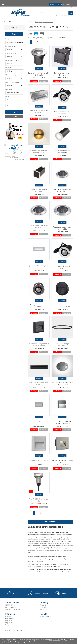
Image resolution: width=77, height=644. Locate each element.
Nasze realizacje (10, 607)
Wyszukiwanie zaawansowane (65, 16)
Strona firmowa (12, 603)
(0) (60, 4)
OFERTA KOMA (10, 605)
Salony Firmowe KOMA (13, 609)
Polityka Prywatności (12, 625)
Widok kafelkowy (36, 34)
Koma (5, 22)
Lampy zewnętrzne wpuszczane (15, 42)
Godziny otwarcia (41, 593)
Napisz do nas (67, 593)
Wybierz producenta (14, 93)
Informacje (10, 614)
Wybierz (14, 49)
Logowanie (9, 623)
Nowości (43, 607)
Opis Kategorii (51, 522)
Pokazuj (52, 38)
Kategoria (8, 39)
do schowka (43, 81)
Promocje (43, 605)
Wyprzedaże (44, 609)
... (35, 42)
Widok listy (42, 34)
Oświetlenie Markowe (15, 22)
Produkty (44, 603)
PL (71, 8)
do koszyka (34, 81)
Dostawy (8, 616)
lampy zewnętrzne (28, 22)
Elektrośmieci (10, 619)
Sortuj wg (31, 38)
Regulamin (9, 621)
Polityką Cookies (54, 640)
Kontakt (16, 593)
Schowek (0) (53, 5)
